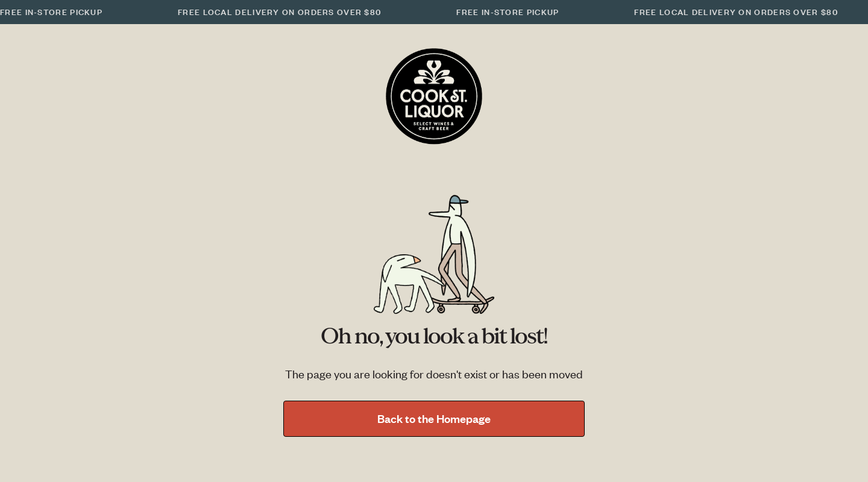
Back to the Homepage (434, 418)
